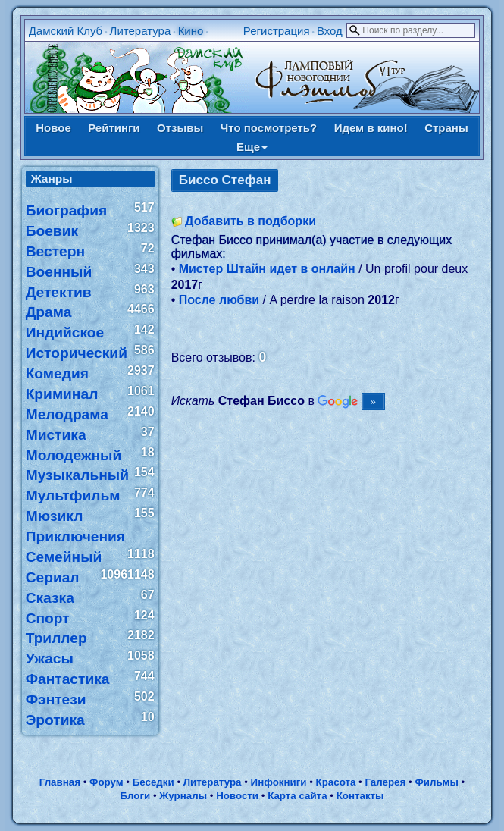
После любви (219, 300)
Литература (141, 31)
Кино (191, 31)
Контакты (360, 796)
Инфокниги (279, 782)
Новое (53, 128)
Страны (446, 128)
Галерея (385, 782)
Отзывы (180, 128)
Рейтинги (114, 128)
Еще (252, 147)
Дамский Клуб (66, 31)
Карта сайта (297, 796)
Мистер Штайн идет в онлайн (267, 269)
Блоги (135, 796)
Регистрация (277, 31)
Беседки (153, 782)
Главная (60, 782)
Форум (106, 782)
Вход (330, 31)
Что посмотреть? (269, 128)
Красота (336, 782)
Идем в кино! (371, 128)
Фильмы (436, 782)
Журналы (183, 796)
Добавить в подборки (250, 221)
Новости (237, 796)
